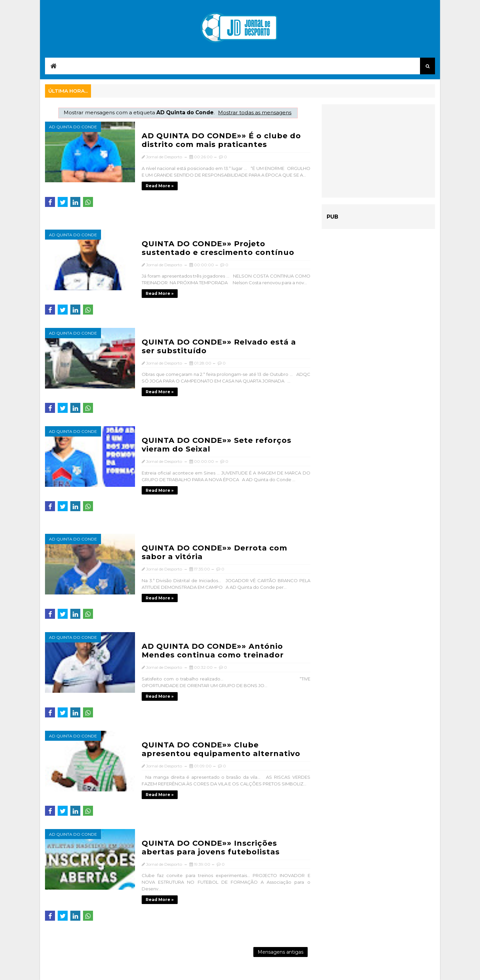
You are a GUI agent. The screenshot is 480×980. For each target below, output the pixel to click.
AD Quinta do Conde (73, 127)
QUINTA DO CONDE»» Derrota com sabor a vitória (214, 552)
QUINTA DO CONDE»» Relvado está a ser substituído (219, 346)
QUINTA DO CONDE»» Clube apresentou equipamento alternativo (221, 749)
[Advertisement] (378, 151)
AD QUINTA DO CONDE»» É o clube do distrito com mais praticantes (221, 140)
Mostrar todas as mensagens (255, 112)
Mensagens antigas (280, 952)
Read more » (160, 186)
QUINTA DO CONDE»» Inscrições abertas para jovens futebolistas (211, 848)
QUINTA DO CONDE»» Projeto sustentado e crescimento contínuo (218, 248)
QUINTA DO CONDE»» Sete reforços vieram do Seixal (216, 445)
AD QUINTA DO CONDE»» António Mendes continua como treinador (213, 651)
